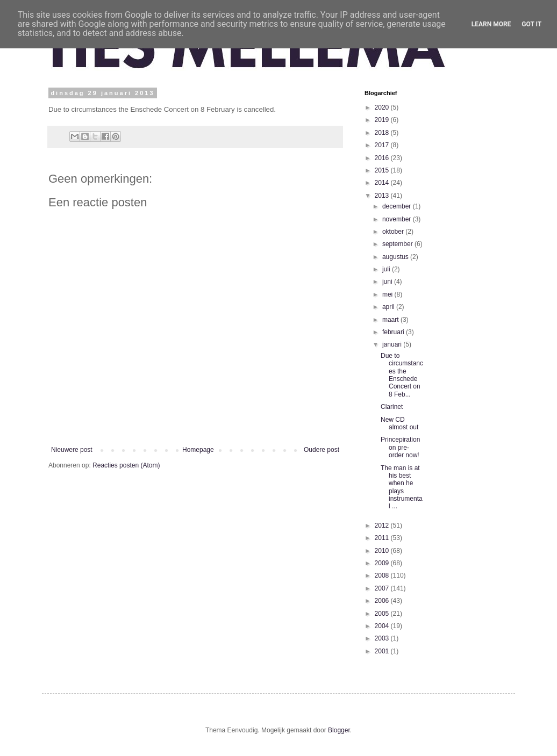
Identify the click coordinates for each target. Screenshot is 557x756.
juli (387, 269)
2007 (383, 588)
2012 (383, 525)
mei (388, 294)
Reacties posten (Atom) (126, 465)
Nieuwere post (72, 450)
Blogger (339, 730)
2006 (383, 601)
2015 (383, 170)
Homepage (198, 450)
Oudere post (322, 450)
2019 (383, 120)
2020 (383, 107)
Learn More (491, 24)
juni (388, 282)
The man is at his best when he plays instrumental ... (402, 487)
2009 (383, 563)
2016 (383, 158)
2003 (383, 638)
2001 (383, 651)
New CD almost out (399, 423)
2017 (383, 145)
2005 (383, 614)
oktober (394, 232)
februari (394, 332)
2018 (383, 133)
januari (393, 344)
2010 (383, 551)
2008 (383, 575)
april (389, 307)
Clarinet (392, 407)
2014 (383, 183)
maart (391, 320)
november (398, 219)
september (398, 244)
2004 (383, 626)
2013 (383, 196)
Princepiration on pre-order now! (400, 447)
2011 (383, 538)
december (398, 206)
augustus (396, 257)
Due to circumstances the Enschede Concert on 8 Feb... (402, 375)
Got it (531, 24)
